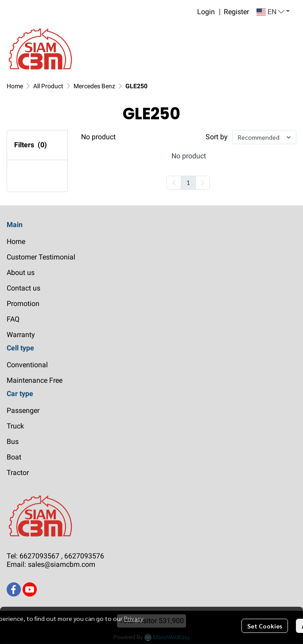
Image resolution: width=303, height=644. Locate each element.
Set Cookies (265, 626)
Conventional (27, 365)
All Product (48, 86)
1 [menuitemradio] (188, 182)
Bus (13, 442)
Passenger (23, 410)
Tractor (18, 473)
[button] (273, 12)
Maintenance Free (35, 380)
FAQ (13, 319)
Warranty (21, 335)
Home (15, 86)
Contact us (23, 288)
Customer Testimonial (41, 257)
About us (21, 273)
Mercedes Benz (94, 86)
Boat (14, 457)
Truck (15, 426)
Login (206, 12)
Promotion (23, 304)
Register (236, 12)
